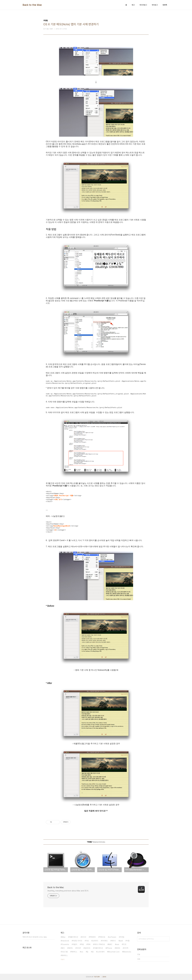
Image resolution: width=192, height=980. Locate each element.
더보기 (63, 959)
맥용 (82, 944)
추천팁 (122, 937)
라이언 (84, 937)
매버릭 (71, 948)
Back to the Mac (32, 5)
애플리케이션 (74, 937)
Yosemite (65, 944)
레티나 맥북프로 (99, 944)
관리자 (104, 977)
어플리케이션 (98, 948)
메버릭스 (65, 955)
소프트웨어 (101, 952)
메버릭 (118, 948)
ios (82, 952)
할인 (63, 948)
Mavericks (127, 952)
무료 (87, 941)
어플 (128, 941)
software (113, 937)
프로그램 (65, 952)
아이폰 (79, 948)
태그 (133, 5)
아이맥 (126, 948)
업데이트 (87, 948)
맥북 (89, 944)
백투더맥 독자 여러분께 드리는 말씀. (35, 937)
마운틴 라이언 (77, 941)
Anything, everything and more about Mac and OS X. (68, 891)
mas (118, 944)
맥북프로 (102, 937)
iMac (64, 937)
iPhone (109, 948)
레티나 (114, 941)
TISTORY (97, 977)
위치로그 (155, 5)
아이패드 (105, 941)
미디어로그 (143, 5)
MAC (110, 944)
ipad (121, 941)
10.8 (125, 944)
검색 (167, 939)
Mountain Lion (114, 952)
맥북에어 (93, 937)
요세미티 (95, 941)
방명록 (165, 5)
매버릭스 (74, 952)
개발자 (75, 944)
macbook (65, 941)
